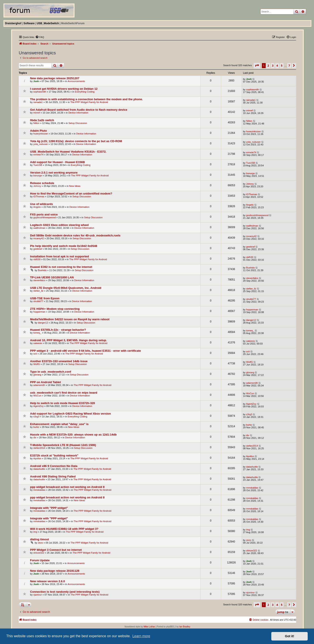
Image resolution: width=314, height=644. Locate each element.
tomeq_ (37, 333)
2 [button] (268, 65)
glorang (37, 375)
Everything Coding (85, 92)
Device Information (78, 113)
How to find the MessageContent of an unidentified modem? (71, 194)
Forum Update (40, 560)
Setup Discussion (78, 123)
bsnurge (38, 176)
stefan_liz (38, 291)
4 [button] (277, 65)
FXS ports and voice (44, 214)
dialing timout (39, 539)
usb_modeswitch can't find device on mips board (64, 393)
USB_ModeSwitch (48, 23)
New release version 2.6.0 (48, 581)
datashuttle (39, 469)
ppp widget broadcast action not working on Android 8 (67, 487)
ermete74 (38, 155)
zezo (40, 543)
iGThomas (39, 196)
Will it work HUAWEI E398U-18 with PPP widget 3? (64, 529)
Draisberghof (13, 23)
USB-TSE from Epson (45, 298)
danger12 (43, 323)
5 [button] (282, 65)
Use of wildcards (42, 204)
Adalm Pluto (38, 131)
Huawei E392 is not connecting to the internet (61, 267)
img (35, 532)
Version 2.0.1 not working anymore (54, 173)
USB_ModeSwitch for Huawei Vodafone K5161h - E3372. (68, 152)
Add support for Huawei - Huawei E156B (57, 162)
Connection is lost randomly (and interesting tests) (65, 592)
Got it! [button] (290, 636)
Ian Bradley (185, 627)
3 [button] (273, 65)
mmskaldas (39, 490)
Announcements (76, 81)
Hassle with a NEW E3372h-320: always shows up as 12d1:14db (73, 435)
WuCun (37, 396)
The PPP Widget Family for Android (89, 102)
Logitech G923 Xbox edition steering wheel (59, 225)
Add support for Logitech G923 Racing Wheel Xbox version (70, 414)
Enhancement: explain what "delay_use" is (59, 424)
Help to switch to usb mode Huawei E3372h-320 (63, 403)
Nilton (36, 123)
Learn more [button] (141, 636)
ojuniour (38, 595)
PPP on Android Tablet (45, 382)
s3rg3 (36, 417)
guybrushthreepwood (45, 217)
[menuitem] (40, 37)
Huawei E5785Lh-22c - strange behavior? (58, 330)
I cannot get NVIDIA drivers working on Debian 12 (64, 89)
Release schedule (42, 183)
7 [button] (289, 65)
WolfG (37, 364)
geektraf (38, 249)
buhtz (36, 427)
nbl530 (37, 259)
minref (37, 113)
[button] (257, 65)
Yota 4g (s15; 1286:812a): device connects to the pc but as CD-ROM (76, 141)
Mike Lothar (149, 627)
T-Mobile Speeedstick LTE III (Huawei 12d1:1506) (63, 445)
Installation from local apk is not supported (59, 256)
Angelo (37, 207)
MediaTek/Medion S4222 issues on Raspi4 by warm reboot (70, 319)
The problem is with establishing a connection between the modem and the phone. (86, 99)
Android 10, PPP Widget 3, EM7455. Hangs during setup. (68, 340)
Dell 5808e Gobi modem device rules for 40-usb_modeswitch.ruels (75, 235)
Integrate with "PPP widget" (49, 508)
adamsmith (39, 385)
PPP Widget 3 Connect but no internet (56, 550)
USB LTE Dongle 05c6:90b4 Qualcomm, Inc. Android (66, 288)
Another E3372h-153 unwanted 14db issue (59, 361)
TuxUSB (38, 165)
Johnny (37, 186)
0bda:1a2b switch (42, 120)
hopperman (39, 312)
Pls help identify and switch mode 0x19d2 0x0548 (64, 246)
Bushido (42, 270)
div (35, 437)
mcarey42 (39, 238)
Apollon (37, 458)
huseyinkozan (41, 134)
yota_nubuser (41, 144)
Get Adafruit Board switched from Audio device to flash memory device (79, 110)
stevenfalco (39, 280)
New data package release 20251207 (55, 78)
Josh (36, 81)
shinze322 (39, 553)
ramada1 (38, 102)
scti (35, 354)
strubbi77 (38, 301)
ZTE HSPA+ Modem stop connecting (55, 309)
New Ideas (75, 186)
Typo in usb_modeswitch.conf (51, 372)
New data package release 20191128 (55, 571)
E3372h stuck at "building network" (54, 455)
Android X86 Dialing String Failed (53, 476)
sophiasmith (40, 92)
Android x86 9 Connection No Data (54, 466)
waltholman (39, 228)
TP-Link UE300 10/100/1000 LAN (52, 277)
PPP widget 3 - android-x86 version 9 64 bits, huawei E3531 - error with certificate (85, 351)
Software (29, 23)
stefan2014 (39, 448)
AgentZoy (38, 406)
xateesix (38, 343)
